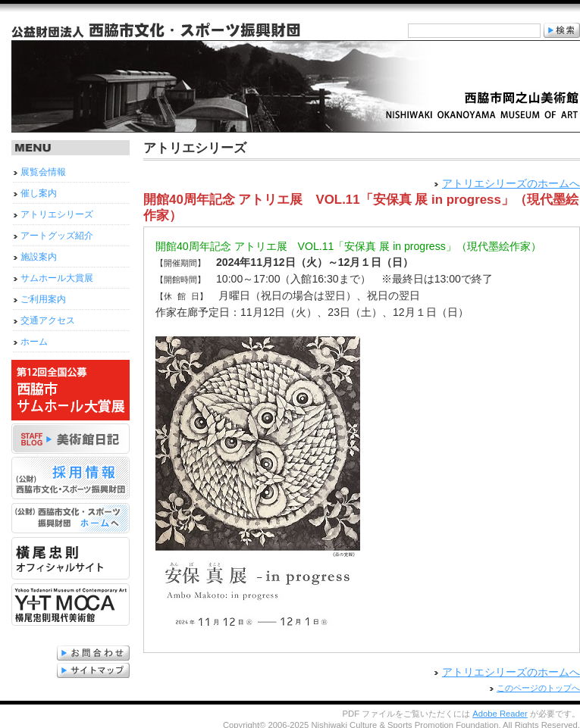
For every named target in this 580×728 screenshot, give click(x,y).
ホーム (34, 342)
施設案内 (39, 257)
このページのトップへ (538, 686)
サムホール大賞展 (57, 278)
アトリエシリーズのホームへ (511, 183)
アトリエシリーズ (57, 214)
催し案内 (39, 193)
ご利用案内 (43, 299)
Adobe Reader (500, 711)
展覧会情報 (43, 172)
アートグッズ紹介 (57, 236)
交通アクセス (48, 320)
